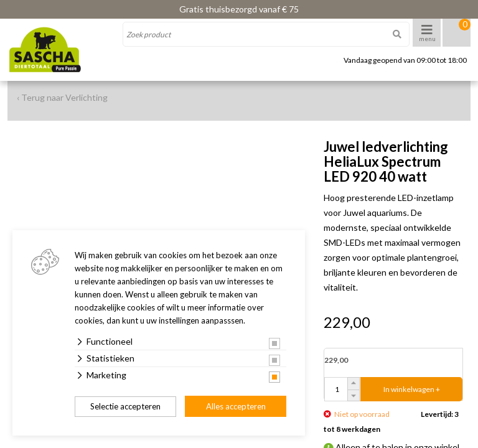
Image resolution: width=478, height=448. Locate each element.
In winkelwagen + (412, 389)
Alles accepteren (236, 406)
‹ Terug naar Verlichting (62, 97)
